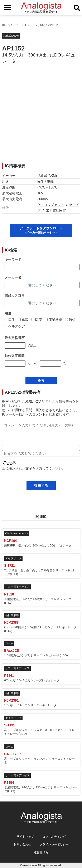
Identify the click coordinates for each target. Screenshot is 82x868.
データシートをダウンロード (41, 230)
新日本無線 (12, 615)
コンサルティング (54, 837)
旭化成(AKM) (11, 36)
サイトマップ (25, 837)
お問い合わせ (22, 844)
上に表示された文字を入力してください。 (34, 468)
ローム (9, 643)
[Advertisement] (41, 116)
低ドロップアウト (51, 205)
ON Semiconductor (17, 533)
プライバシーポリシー (54, 844)
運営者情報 (41, 852)
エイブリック (13, 558)
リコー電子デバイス (17, 587)
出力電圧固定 (56, 210)
